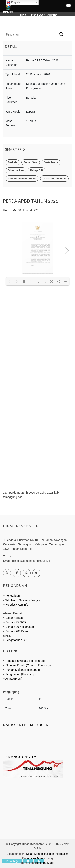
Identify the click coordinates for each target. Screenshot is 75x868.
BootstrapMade (45, 863)
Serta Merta (51, 162)
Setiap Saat (31, 162)
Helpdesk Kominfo (16, 605)
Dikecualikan (16, 170)
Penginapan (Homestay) (20, 674)
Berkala (12, 162)
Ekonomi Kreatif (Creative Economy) (28, 665)
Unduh (9, 210)
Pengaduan (12, 596)
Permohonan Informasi (22, 178)
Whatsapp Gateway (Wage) (22, 600)
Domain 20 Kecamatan (20, 627)
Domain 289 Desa (17, 631)
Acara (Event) (14, 679)
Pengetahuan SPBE (18, 640)
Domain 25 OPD (16, 622)
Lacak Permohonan (54, 178)
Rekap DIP (36, 170)
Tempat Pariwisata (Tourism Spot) (26, 661)
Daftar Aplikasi (14, 618)
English (13, 2)
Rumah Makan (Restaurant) (23, 670)
